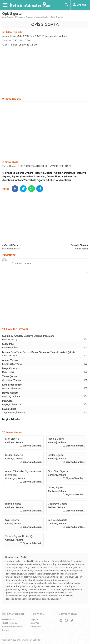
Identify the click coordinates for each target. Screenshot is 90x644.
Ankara (30, 17)
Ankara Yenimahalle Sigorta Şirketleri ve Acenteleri (43, 180)
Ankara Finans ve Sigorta (39, 173)
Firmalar (19, 17)
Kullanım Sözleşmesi (12, 627)
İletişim (6, 630)
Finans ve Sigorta (14, 173)
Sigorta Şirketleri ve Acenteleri (28, 177)
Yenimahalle (42, 17)
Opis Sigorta (57, 17)
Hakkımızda (8, 620)
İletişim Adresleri (11, 419)
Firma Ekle (36, 627)
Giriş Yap (35, 623)
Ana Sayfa (8, 17)
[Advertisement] (45, 72)
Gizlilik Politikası (10, 623)
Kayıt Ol (34, 620)
